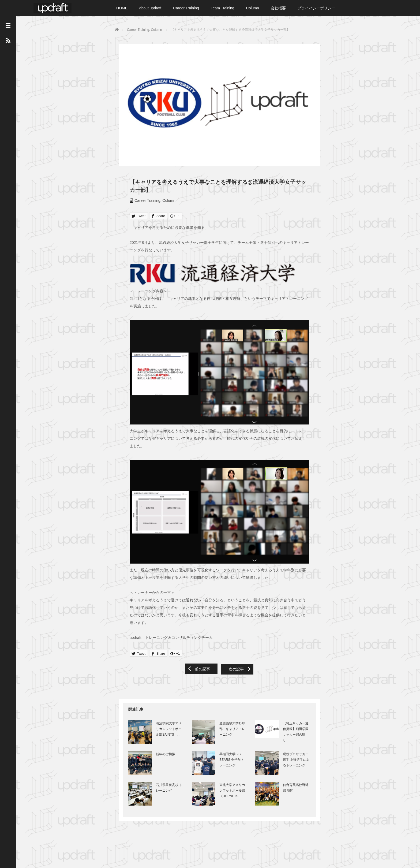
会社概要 (278, 8)
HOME (122, 8)
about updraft (150, 8)
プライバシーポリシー (316, 8)
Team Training (223, 8)
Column (253, 8)
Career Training (186, 8)
